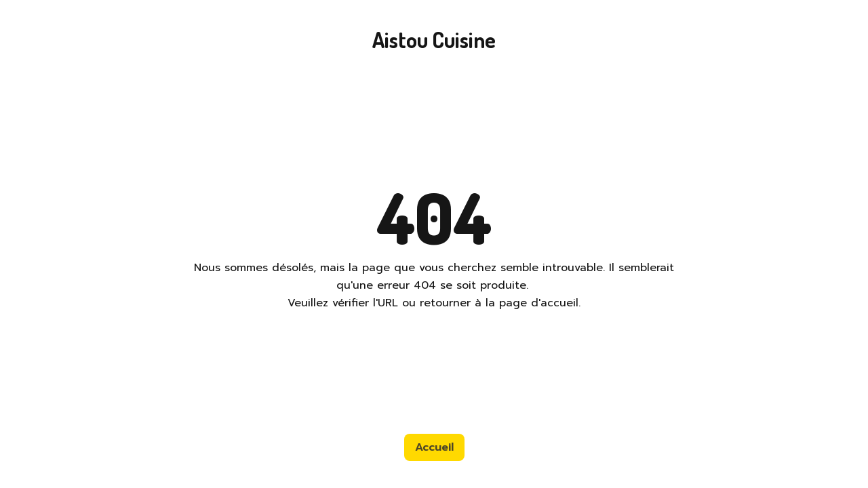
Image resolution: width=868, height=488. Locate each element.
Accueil (434, 447)
